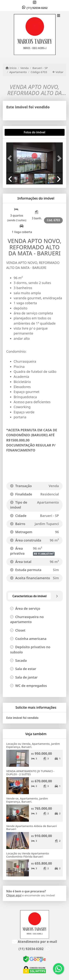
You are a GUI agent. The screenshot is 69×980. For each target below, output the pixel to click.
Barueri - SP (40, 68)
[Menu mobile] (34, 35)
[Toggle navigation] (59, 16)
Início (11, 68)
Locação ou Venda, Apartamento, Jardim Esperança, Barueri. (33, 745)
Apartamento (18, 72)
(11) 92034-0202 (37, 8)
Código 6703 (39, 72)
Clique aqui (14, 895)
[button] (10, 158)
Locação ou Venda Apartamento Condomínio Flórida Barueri (28, 855)
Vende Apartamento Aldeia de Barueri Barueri (32, 828)
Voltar (58, 72)
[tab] (18, 132)
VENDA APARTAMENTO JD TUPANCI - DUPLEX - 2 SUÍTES (30, 773)
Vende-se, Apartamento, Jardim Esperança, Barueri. (27, 800)
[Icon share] (35, 2)
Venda (25, 68)
